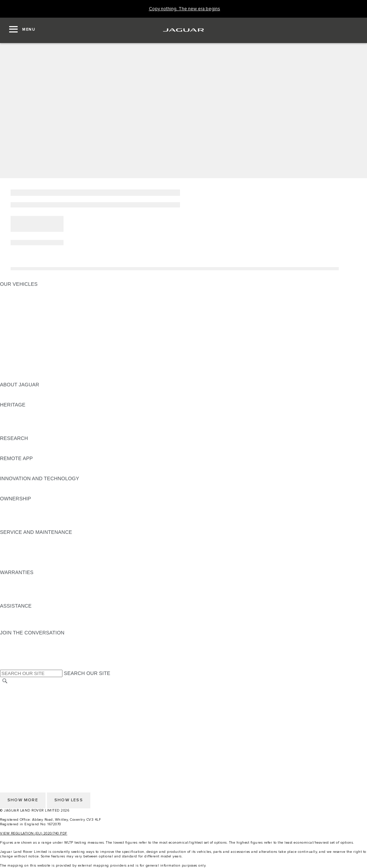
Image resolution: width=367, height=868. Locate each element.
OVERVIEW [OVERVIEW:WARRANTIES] (14, 579)
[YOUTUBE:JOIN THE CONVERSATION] (15, 653)
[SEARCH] (5, 681)
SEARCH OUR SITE (87, 673)
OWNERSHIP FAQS (23, 371)
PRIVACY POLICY (21, 709)
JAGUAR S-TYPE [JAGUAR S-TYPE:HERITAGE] (20, 418)
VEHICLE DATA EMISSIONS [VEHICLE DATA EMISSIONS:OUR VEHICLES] (32, 364)
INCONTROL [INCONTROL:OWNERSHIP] (15, 512)
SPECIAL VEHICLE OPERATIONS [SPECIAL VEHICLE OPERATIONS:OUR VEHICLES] (39, 358)
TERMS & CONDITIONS (28, 702)
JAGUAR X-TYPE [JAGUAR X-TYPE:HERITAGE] (20, 411)
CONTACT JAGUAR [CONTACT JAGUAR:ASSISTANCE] (23, 619)
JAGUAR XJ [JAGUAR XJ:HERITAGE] (14, 425)
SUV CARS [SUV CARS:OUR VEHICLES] (13, 338)
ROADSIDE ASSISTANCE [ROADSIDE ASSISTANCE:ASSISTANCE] (30, 613)
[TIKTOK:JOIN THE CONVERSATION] (12, 646)
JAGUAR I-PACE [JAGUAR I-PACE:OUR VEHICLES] (19, 304)
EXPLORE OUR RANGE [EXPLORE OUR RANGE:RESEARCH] (28, 445)
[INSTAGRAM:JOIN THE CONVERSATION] (18, 639)
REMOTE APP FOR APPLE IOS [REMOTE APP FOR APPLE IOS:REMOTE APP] (36, 465)
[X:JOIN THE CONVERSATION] (5, 666)
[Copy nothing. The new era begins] (185, 9)
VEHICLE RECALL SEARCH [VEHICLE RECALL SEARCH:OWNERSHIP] (32, 519)
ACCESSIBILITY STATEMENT (34, 735)
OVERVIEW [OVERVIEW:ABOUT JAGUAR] (14, 391)
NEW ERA (12, 378)
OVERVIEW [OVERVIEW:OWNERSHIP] (14, 505)
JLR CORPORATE (21, 722)
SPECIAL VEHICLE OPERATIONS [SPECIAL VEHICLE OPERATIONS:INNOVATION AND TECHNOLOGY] (39, 492)
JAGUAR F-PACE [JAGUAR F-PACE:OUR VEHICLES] (20, 291)
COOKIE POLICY (20, 715)
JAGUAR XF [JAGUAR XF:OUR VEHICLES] (14, 324)
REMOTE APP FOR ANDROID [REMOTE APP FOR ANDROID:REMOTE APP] (35, 472)
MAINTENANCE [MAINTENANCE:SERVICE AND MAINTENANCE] (18, 539)
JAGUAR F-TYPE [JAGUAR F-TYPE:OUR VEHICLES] (20, 311)
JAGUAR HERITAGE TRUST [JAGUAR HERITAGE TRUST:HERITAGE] (33, 432)
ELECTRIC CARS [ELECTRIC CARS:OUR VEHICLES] (20, 351)
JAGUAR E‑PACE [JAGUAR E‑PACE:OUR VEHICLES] (20, 297)
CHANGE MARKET (22, 688)
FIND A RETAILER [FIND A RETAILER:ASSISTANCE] (21, 626)
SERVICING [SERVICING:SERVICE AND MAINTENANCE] (14, 545)
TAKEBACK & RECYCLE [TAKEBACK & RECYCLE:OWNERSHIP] (28, 525)
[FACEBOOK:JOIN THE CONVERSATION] (17, 659)
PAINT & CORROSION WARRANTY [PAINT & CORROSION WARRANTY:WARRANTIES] (41, 599)
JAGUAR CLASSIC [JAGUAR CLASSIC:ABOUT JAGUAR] (22, 398)
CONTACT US (16, 729)
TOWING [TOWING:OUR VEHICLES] (10, 344)
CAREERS (12, 695)
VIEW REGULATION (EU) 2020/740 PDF (34, 833)
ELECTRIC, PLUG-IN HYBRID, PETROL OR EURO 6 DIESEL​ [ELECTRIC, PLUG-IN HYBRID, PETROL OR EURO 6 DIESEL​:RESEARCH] (70, 452)
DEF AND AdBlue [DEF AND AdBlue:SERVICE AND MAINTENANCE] (20, 559)
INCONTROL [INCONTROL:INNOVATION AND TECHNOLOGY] (15, 485)
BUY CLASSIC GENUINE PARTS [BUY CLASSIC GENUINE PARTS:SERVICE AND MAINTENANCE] (38, 566)
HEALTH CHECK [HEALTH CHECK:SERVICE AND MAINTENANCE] (19, 552)
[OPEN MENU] (22, 30)
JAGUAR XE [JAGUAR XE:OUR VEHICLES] (14, 318)
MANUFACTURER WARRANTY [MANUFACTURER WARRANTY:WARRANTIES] (36, 586)
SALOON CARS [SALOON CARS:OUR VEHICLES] (18, 331)
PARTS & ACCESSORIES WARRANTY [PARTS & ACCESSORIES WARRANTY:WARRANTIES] (44, 592)
